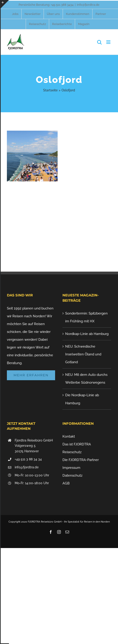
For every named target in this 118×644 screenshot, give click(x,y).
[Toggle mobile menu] (109, 42)
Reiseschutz (72, 452)
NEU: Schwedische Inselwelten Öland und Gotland (83, 354)
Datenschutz (72, 475)
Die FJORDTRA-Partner (81, 460)
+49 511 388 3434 (62, 5)
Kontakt (69, 436)
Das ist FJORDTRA (77, 444)
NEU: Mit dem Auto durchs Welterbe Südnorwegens (86, 379)
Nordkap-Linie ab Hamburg (87, 334)
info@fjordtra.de (88, 5)
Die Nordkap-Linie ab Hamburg (82, 399)
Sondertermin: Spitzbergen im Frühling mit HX (86, 317)
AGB (66, 483)
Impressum (71, 468)
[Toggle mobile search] (99, 42)
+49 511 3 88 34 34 (28, 459)
